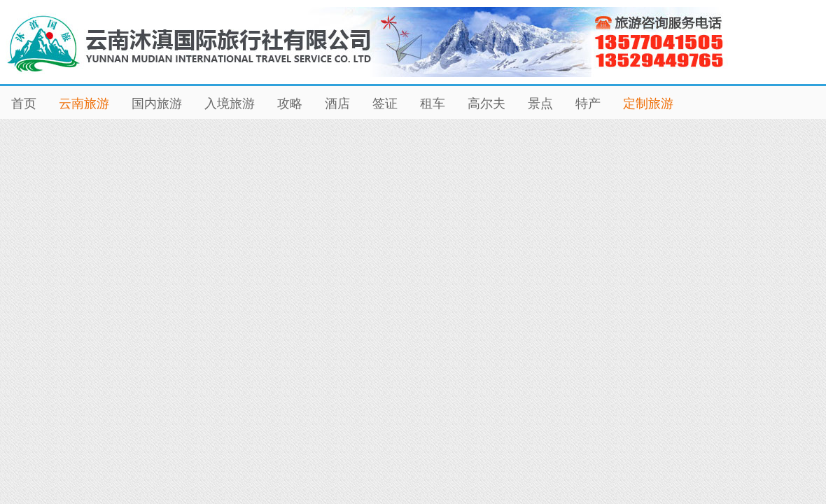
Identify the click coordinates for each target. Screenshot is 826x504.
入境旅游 (230, 104)
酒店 (337, 104)
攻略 (290, 104)
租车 (433, 104)
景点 (540, 104)
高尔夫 (486, 104)
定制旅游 (648, 104)
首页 (24, 104)
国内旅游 (157, 104)
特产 (588, 104)
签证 (385, 104)
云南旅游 (84, 104)
